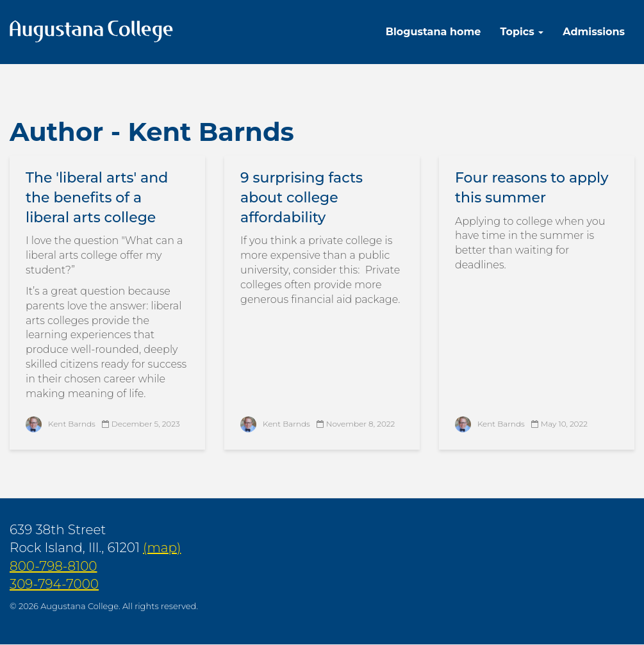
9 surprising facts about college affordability (301, 198)
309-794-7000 (54, 584)
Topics (522, 32)
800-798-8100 (54, 566)
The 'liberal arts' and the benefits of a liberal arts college (97, 198)
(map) (162, 548)
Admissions (594, 32)
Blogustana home (433, 32)
